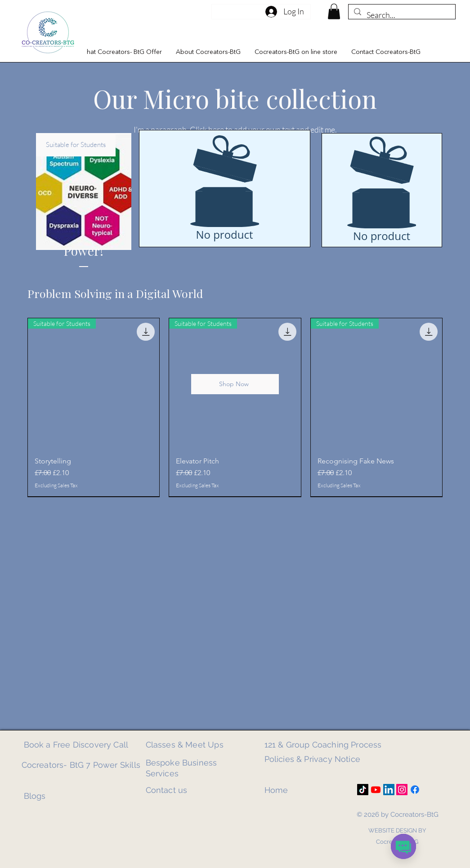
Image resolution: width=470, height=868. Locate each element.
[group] (235, 407)
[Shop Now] (235, 384)
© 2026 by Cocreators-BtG (398, 815)
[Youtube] (376, 790)
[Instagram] (402, 790)
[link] (334, 11)
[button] (121, 52)
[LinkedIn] (389, 790)
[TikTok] (363, 790)
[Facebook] (415, 790)
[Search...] (401, 15)
